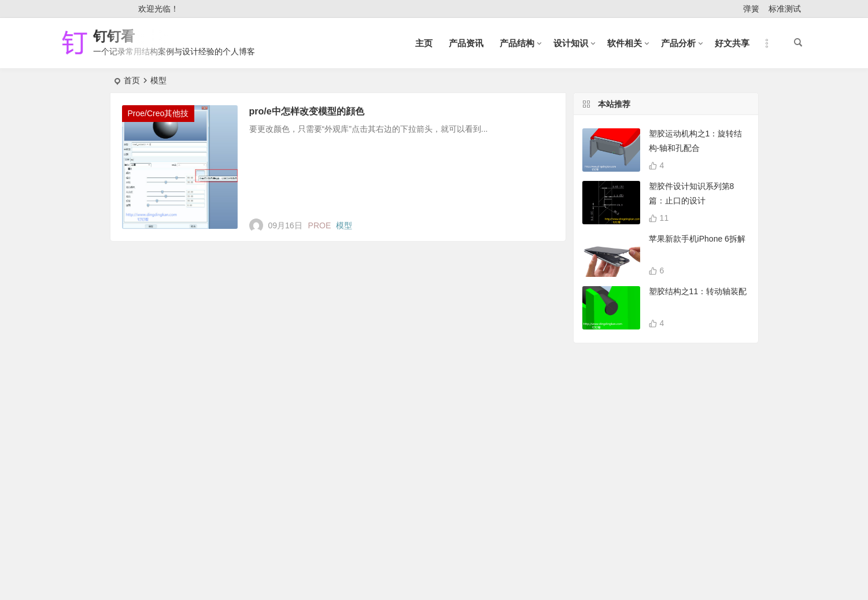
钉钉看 (114, 36)
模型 (344, 225)
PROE (320, 225)
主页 (424, 43)
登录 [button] (79, 9)
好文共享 (732, 43)
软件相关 (625, 43)
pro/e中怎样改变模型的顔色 (307, 111)
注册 (114, 9)
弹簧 (751, 9)
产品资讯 (466, 43)
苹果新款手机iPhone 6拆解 (697, 239)
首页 (132, 80)
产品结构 (517, 43)
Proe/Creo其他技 (158, 113)
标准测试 (785, 9)
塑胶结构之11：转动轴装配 (698, 291)
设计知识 (571, 43)
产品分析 (678, 43)
